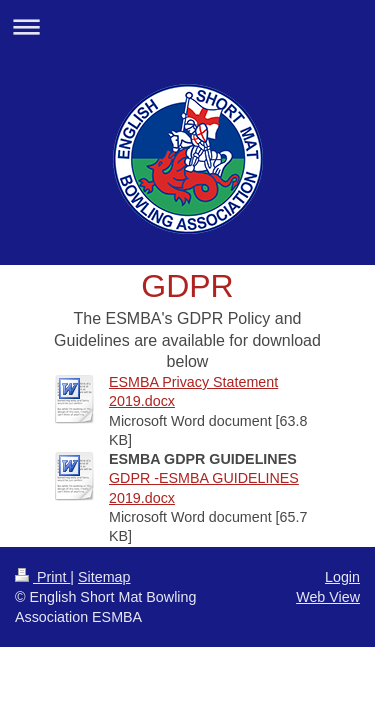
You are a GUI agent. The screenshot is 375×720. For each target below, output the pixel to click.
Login (342, 577)
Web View (328, 597)
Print (42, 577)
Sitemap (104, 577)
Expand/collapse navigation (187, 26)
